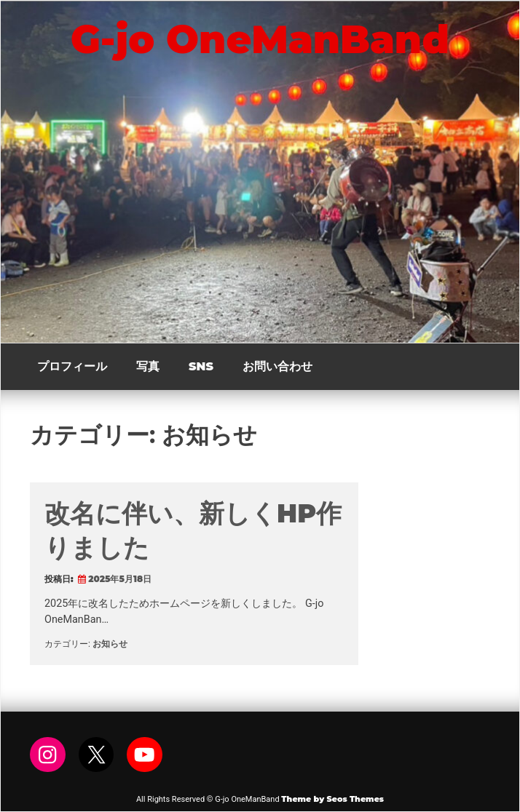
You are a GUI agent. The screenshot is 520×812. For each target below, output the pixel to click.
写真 (148, 366)
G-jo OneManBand (260, 39)
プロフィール (72, 366)
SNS (201, 366)
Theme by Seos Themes (332, 799)
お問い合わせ (277, 366)
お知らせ (110, 644)
